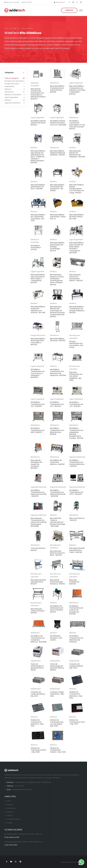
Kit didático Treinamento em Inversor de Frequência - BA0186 (76, 610)
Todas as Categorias (12, 78)
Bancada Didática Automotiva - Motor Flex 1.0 (58, 217)
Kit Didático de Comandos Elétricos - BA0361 (57, 462)
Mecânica (8, 100)
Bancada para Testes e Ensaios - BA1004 (38, 611)
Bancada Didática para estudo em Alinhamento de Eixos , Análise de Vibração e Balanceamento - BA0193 (38, 157)
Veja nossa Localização (12, 2)
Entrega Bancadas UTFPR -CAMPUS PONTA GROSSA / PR (24, 842)
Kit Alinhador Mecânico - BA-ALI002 (56, 638)
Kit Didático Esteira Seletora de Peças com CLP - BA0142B (58, 123)
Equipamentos (10, 86)
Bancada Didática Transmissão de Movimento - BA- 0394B (57, 188)
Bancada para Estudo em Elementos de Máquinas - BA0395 (77, 154)
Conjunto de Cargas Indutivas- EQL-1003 (76, 666)
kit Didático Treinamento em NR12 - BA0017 (38, 430)
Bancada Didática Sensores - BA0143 (58, 340)
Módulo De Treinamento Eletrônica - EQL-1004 (76, 695)
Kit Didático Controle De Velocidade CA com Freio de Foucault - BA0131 (77, 125)
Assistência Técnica (13, 819)
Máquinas (10, 812)
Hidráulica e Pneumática (13, 95)
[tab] (14, 72)
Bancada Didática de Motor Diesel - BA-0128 (76, 217)
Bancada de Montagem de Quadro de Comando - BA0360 (36, 464)
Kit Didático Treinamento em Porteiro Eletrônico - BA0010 (77, 463)
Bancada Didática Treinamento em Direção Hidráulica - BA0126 (77, 310)
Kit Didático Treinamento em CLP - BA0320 (76, 404)
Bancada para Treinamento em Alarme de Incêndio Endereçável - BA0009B (39, 522)
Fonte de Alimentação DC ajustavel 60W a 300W (37, 667)
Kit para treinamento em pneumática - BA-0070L (76, 344)
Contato (10, 823)
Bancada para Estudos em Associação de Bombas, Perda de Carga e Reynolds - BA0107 (58, 312)
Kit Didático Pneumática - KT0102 (36, 248)
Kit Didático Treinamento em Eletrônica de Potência (76, 639)
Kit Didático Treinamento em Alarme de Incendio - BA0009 (39, 493)
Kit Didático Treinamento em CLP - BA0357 (38, 404)
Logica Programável (11, 97)
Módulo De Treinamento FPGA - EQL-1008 (38, 750)
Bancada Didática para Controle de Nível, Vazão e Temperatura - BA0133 (38, 279)
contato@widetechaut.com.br (21, 789)
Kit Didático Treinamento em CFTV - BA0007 (76, 492)
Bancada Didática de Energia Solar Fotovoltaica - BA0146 (38, 342)
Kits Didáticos (15, 28)
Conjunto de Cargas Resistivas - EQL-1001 (38, 694)
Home (7, 28)
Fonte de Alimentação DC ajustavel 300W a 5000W (57, 667)
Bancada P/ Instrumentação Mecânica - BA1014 (58, 582)
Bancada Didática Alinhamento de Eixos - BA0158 (38, 187)
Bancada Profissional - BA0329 (75, 582)
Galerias (10, 815)
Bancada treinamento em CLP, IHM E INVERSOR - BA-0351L (76, 376)
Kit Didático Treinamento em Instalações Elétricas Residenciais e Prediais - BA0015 (76, 433)
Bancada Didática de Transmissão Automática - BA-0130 (38, 218)
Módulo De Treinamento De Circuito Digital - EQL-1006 (57, 723)
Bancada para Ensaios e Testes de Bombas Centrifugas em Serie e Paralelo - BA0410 (57, 280)
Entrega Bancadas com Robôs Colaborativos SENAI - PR (23, 834)
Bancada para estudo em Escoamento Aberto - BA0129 (76, 278)
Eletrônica (8, 89)
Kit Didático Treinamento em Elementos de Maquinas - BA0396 (58, 372)
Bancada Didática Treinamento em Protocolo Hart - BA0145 (57, 89)
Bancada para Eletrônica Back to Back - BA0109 (57, 553)
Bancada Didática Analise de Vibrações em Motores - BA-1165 (38, 310)
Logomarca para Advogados (66, 860)
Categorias (9, 72)
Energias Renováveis (12, 84)
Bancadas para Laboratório (14, 81)
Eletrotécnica (9, 92)
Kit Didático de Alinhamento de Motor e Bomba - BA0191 (57, 609)
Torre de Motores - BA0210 (38, 549)
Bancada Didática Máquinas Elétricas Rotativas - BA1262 (58, 153)
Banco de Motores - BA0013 (77, 519)
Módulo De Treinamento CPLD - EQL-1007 (77, 722)
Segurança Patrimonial (12, 103)
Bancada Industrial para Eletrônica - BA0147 (38, 582)
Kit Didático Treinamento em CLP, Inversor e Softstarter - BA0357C (38, 373)
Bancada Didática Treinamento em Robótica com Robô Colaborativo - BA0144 (77, 90)
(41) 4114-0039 (28, 2)
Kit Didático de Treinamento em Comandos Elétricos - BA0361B (39, 639)
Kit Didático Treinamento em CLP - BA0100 (57, 404)
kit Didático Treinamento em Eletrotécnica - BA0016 (57, 431)
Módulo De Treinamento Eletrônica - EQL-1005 (37, 723)
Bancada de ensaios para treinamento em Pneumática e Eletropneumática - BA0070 (38, 94)
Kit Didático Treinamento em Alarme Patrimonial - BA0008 (58, 493)
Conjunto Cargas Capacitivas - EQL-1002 (57, 694)
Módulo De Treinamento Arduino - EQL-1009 (58, 750)
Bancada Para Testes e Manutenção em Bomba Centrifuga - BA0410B (58, 522)
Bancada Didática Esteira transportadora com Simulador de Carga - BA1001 (77, 189)
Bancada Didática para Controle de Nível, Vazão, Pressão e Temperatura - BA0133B (76, 248)
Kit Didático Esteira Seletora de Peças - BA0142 (39, 123)
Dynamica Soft (78, 862)
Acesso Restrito (60, 2)
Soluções (10, 805)
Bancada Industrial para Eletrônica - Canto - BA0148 (77, 550)
